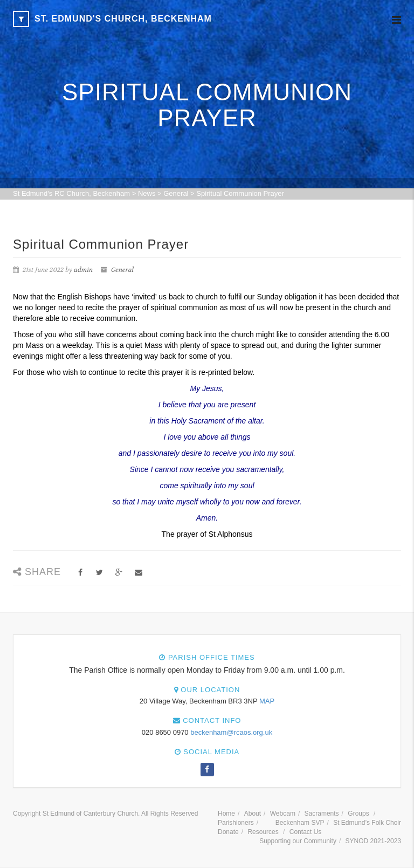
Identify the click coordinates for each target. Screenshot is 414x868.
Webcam (283, 814)
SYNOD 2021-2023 (373, 841)
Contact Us (305, 832)
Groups (358, 814)
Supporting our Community (298, 841)
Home (226, 814)
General (122, 270)
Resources (263, 832)
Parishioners (236, 823)
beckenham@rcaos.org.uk (231, 732)
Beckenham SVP (300, 823)
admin (83, 270)
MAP (267, 701)
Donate (228, 832)
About (253, 814)
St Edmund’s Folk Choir (367, 823)
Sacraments (322, 814)
